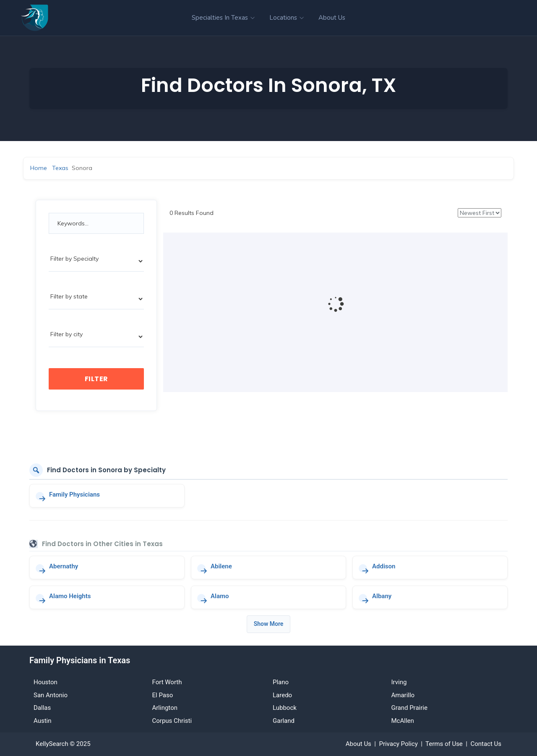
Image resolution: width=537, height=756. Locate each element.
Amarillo (403, 695)
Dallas (42, 708)
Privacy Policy (398, 744)
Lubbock (285, 708)
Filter (96, 379)
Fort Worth (167, 682)
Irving (399, 682)
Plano (281, 682)
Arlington (165, 708)
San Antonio (51, 695)
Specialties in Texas (223, 18)
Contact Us (486, 744)
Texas (60, 168)
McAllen (403, 721)
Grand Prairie (409, 708)
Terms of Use (444, 744)
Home (39, 168)
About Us (332, 18)
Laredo (282, 695)
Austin (43, 721)
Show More (269, 624)
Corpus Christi (172, 721)
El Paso (163, 695)
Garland (284, 721)
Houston (46, 682)
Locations (287, 18)
